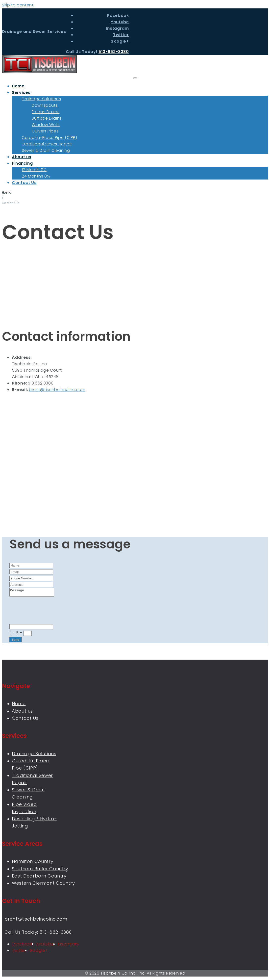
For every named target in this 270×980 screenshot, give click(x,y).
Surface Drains (47, 118)
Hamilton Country (33, 863)
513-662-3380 (114, 52)
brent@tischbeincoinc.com (57, 390)
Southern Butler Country (40, 870)
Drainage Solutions (41, 99)
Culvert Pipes (45, 131)
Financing (22, 163)
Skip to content (18, 5)
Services (21, 92)
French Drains (46, 112)
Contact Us (24, 183)
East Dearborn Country (39, 877)
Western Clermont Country (43, 885)
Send (15, 641)
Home (18, 86)
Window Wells (46, 125)
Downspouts (45, 105)
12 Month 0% (34, 170)
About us (22, 157)
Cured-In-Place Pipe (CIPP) (49, 138)
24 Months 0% (36, 176)
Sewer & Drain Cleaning (46, 150)
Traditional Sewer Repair (47, 144)
